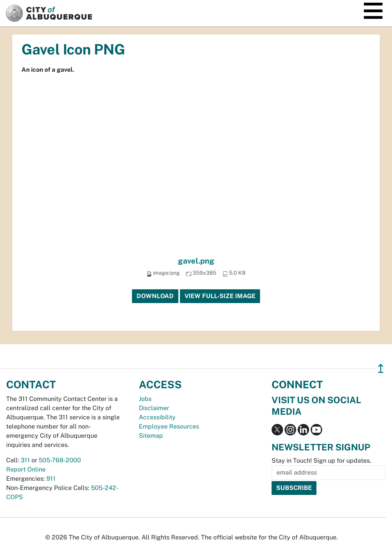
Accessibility (157, 417)
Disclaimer (154, 408)
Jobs (145, 399)
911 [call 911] (51, 479)
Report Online (26, 469)
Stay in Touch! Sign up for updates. (321, 461)
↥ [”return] (381, 369)
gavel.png (196, 261)
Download (155, 296)
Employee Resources (169, 426)
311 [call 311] (25, 460)
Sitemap (151, 436)
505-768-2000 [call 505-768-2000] (60, 460)
